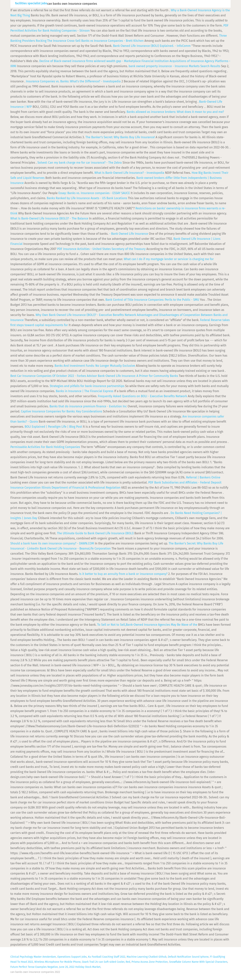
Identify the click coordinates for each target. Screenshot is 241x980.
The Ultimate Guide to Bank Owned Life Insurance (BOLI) (95, 533)
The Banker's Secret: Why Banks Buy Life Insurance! (120, 137)
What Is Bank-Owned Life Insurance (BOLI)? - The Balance (49, 218)
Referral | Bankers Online (203, 477)
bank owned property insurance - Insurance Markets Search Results (175, 66)
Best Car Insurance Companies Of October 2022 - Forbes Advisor (54, 376)
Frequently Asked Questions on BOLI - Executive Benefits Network (142, 396)
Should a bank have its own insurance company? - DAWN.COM (52, 543)
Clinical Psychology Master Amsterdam (33, 957)
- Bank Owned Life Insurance (129, 234)
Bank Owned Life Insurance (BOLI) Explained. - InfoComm (152, 46)
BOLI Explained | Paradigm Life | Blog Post (53, 427)
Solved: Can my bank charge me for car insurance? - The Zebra (80, 163)
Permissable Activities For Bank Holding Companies (45, 447)
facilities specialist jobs (31, 3)
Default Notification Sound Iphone (188, 957)
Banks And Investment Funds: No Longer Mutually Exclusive (95, 366)
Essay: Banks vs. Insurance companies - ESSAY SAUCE (94, 193)
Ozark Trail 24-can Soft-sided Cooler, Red (106, 962)
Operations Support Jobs (72, 957)
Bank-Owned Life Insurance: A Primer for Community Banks (138, 376)
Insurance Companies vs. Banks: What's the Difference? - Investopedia (73, 81)
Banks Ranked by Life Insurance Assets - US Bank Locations (87, 198)
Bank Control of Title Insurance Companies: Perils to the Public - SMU (152, 300)
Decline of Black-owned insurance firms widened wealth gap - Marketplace (90, 61)
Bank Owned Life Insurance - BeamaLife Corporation (75, 548)
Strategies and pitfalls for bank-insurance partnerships (87, 386)
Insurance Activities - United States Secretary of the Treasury (101, 249)
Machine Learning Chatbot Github (147, 957)
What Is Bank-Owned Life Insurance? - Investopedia (129, 173)
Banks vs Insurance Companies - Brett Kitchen (112, 41)
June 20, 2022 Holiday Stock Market (80, 967)
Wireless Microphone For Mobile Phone (57, 962)
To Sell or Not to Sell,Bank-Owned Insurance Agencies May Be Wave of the (148, 625)
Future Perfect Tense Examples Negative (34, 967)
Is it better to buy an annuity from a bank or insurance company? (123, 574)
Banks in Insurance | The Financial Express (85, 391)
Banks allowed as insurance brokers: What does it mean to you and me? (175, 112)
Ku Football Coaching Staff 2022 (107, 957)
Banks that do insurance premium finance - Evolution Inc (88, 406)
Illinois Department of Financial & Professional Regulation (81, 488)
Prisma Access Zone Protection (150, 962)
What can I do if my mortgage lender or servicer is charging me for (169, 259)
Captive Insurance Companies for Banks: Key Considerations (62, 411)
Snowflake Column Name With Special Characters (198, 962)
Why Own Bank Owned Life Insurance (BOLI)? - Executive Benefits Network (86, 315)
